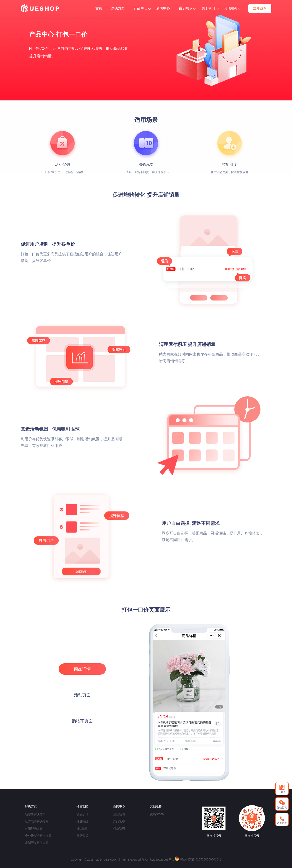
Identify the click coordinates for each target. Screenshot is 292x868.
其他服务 (233, 8)
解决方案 (120, 8)
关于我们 (210, 8)
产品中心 (142, 8)
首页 (99, 8)
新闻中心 (165, 8)
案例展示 (187, 8)
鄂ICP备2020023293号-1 (158, 860)
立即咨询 (260, 8)
